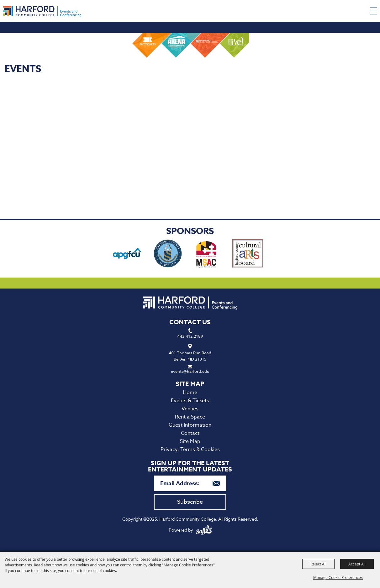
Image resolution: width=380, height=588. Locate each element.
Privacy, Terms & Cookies (190, 450)
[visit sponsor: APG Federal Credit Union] (127, 254)
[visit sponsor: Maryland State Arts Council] (207, 254)
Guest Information (190, 425)
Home (190, 393)
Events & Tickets (190, 401)
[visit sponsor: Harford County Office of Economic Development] (168, 254)
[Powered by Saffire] (204, 530)
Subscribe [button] (190, 502)
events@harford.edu (190, 371)
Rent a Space (190, 417)
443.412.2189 (190, 336)
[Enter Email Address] (190, 483)
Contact (190, 433)
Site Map (190, 441)
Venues (190, 409)
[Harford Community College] (42, 11)
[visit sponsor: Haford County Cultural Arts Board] (248, 254)
